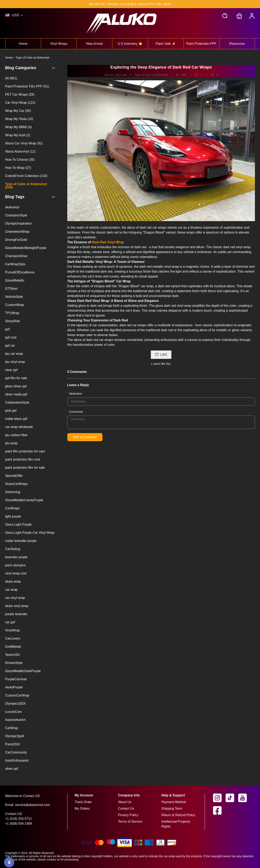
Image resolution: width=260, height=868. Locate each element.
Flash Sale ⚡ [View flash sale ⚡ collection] (166, 44)
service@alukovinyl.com (33, 805)
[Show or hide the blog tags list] (53, 197)
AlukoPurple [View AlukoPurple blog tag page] (14, 687)
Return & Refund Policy (178, 815)
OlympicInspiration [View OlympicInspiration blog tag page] (18, 223)
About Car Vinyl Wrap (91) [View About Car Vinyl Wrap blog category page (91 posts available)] (24, 143)
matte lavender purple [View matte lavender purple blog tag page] (21, 541)
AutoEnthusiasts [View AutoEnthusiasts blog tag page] (17, 760)
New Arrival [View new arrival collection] (94, 44)
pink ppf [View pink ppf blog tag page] (11, 411)
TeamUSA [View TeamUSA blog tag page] (12, 655)
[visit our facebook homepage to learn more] (219, 810)
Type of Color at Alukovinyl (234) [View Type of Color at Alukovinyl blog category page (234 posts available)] (26, 186)
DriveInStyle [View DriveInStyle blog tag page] (14, 663)
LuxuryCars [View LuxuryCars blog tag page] (13, 712)
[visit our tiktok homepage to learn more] (232, 798)
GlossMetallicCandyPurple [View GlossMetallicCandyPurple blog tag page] (24, 500)
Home (9, 58)
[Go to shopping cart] (239, 16)
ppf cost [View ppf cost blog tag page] (11, 337)
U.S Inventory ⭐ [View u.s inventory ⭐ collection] (130, 44)
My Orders (82, 808)
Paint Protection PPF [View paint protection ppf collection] (202, 44)
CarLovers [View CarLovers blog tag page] (13, 638)
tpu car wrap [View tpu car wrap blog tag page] (14, 354)
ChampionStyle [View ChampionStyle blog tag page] (16, 215)
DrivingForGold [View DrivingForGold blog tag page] (16, 240)
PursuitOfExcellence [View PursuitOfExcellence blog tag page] (20, 272)
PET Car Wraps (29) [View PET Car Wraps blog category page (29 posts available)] (20, 94)
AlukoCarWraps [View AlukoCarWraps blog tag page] (16, 484)
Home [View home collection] (23, 44)
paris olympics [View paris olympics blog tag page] (15, 565)
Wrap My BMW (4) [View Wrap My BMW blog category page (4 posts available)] (18, 127)
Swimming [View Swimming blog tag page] (13, 492)
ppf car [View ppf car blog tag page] (10, 346)
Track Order (83, 802)
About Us (125, 802)
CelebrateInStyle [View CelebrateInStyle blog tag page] (17, 402)
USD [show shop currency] (16, 15)
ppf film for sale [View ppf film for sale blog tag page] (16, 378)
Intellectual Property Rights (176, 824)
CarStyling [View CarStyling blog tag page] (13, 549)
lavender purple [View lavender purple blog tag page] (16, 557)
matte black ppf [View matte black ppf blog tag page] (16, 419)
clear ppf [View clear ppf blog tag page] (11, 370)
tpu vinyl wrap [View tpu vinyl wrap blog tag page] (15, 362)
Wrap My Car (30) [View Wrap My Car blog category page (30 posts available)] (18, 111)
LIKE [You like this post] (161, 355)
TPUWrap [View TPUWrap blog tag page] (12, 313)
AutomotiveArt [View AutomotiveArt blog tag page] (15, 720)
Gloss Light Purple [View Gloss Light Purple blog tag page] (18, 525)
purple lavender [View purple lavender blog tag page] (16, 614)
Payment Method (174, 802)
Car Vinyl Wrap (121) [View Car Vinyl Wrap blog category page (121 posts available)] (20, 103)
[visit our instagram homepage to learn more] (219, 798)
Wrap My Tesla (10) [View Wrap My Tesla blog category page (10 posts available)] (19, 119)
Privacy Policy (128, 815)
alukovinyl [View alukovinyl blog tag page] (12, 207)
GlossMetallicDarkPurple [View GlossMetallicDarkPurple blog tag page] (23, 671)
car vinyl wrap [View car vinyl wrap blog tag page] (15, 598)
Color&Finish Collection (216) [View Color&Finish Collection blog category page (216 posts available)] (26, 176)
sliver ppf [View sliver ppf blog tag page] (12, 769)
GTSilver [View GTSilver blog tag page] (11, 289)
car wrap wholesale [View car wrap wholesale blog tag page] (19, 427)
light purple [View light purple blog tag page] (13, 516)
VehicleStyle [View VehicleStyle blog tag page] (14, 297)
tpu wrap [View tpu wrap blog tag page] (11, 443)
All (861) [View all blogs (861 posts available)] (11, 78)
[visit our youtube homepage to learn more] (245, 798)
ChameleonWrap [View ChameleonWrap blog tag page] (17, 232)
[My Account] (252, 16)
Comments (76, 412)
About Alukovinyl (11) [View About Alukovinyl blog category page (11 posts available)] (20, 151)
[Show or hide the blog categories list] (53, 68)
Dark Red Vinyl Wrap (108, 242)
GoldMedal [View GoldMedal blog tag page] (13, 647)
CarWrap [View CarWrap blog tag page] (12, 728)
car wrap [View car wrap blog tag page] (11, 590)
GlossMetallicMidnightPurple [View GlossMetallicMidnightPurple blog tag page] (26, 248)
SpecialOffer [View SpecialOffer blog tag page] (14, 476)
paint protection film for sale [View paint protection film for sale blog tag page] (25, 468)
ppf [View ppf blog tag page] (7, 329)
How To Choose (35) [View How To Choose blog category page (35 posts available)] (20, 160)
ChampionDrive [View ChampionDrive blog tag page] (16, 256)
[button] (225, 16)
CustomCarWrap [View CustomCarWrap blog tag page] (17, 695)
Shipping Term (172, 808)
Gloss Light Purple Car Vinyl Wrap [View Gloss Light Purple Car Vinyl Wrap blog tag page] (30, 533)
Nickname (75, 394)
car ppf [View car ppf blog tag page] (10, 622)
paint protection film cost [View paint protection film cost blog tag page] (23, 459)
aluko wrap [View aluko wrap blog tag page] (13, 581)
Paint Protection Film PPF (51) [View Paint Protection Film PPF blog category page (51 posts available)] (27, 86)
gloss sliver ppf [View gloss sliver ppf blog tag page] (16, 386)
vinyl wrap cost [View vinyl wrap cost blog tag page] (16, 573)
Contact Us (126, 808)
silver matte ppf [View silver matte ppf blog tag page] (16, 394)
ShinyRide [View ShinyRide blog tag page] (13, 321)
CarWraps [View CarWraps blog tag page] (12, 508)
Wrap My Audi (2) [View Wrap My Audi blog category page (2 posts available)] (18, 135)
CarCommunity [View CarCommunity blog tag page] (16, 752)
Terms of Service (130, 822)
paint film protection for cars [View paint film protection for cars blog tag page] (25, 451)
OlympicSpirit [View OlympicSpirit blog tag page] (15, 736)
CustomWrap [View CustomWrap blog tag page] (15, 305)
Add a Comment (85, 437)
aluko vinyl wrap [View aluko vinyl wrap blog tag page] (17, 606)
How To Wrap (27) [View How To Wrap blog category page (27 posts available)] (18, 168)
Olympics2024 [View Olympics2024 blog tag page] (15, 704)
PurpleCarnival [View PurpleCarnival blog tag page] (16, 679)
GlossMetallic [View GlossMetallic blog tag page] (15, 280)
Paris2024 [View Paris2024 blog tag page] (12, 744)
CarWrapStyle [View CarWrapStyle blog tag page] (15, 264)
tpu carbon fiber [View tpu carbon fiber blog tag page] (16, 435)
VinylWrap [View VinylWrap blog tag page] (12, 630)
